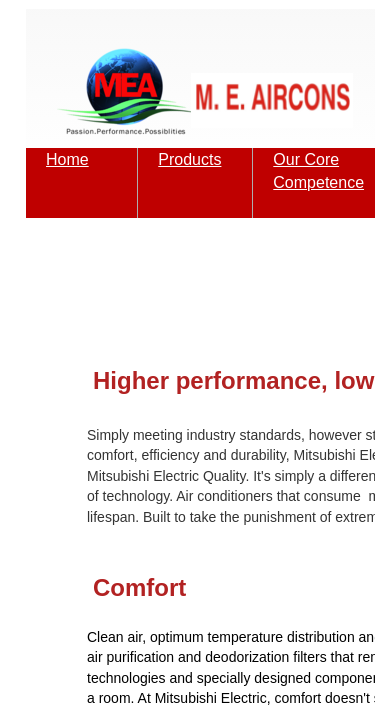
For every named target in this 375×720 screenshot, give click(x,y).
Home (67, 159)
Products (189, 159)
